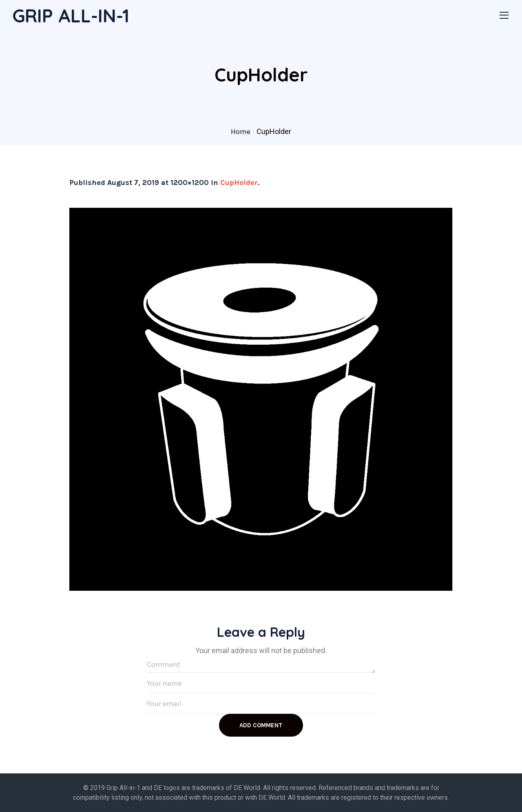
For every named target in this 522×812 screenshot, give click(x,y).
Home (241, 132)
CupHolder (239, 183)
